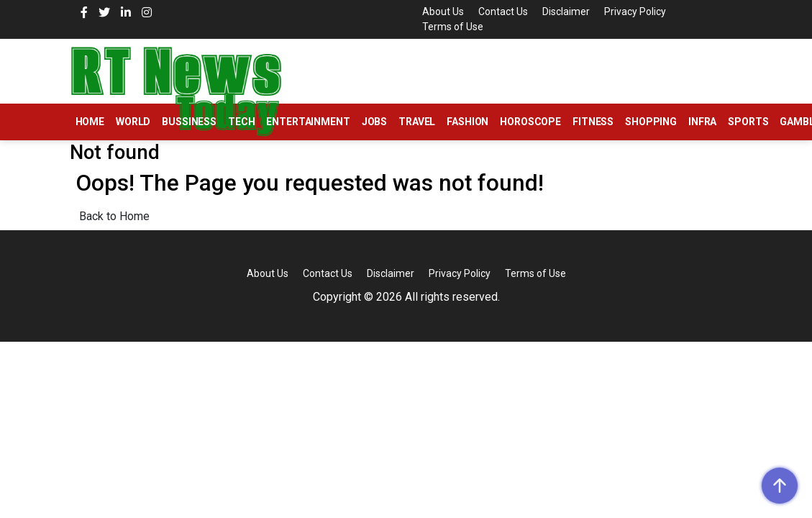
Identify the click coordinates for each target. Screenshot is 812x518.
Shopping (651, 122)
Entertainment (308, 122)
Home (90, 122)
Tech (241, 122)
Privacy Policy (635, 12)
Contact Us (503, 12)
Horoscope (530, 122)
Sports (748, 122)
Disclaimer (566, 12)
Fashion (467, 122)
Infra (702, 122)
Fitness (593, 122)
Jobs (374, 122)
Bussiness (189, 122)
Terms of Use (453, 27)
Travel (417, 122)
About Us (443, 12)
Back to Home (114, 216)
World (133, 122)
